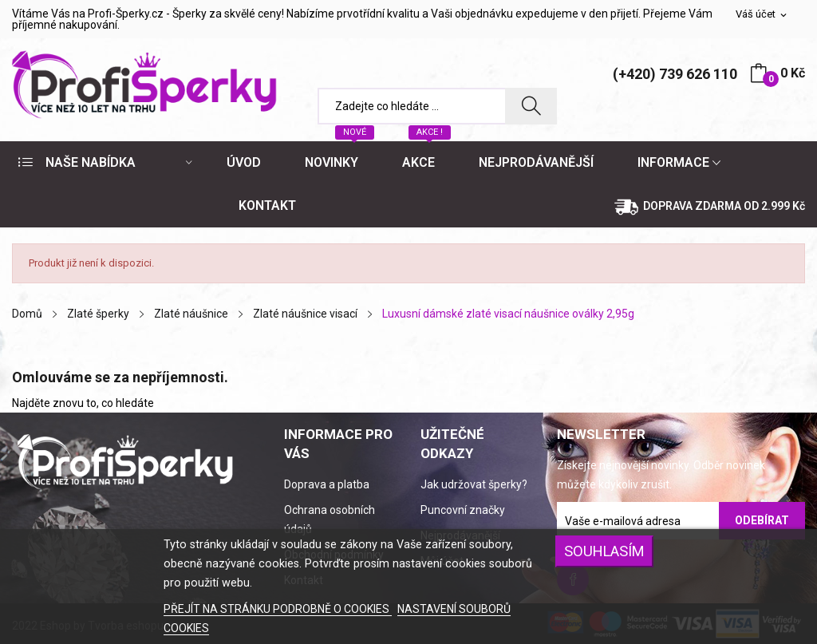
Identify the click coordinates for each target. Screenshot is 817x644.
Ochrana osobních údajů (330, 520)
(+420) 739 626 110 (675, 74)
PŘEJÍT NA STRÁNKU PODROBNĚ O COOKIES (278, 609)
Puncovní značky (463, 510)
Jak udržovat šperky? (474, 484)
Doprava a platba (327, 484)
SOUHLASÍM (604, 551)
